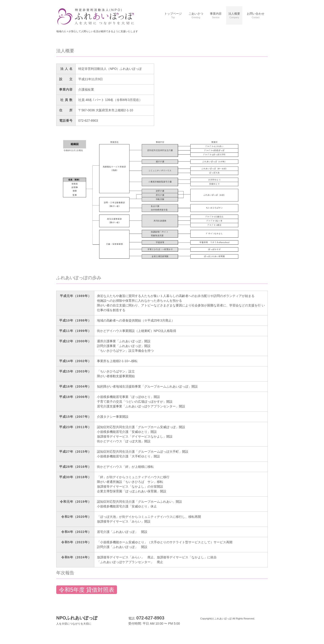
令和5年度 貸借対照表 (87, 590)
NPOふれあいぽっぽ (77, 620)
